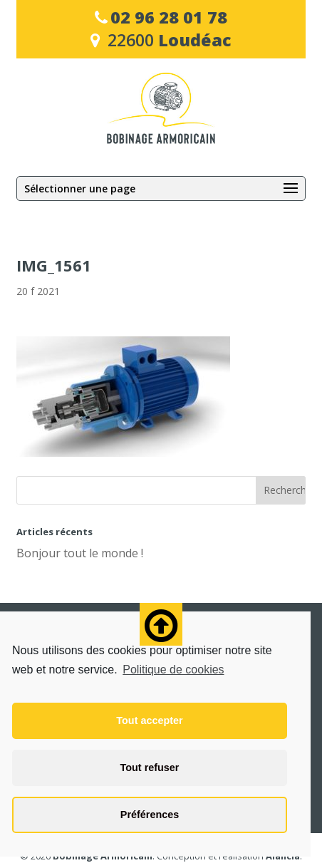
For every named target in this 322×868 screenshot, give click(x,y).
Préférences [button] (150, 815)
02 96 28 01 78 (169, 17)
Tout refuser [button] (150, 768)
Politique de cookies (173, 670)
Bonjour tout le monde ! (80, 553)
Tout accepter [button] (149, 720)
